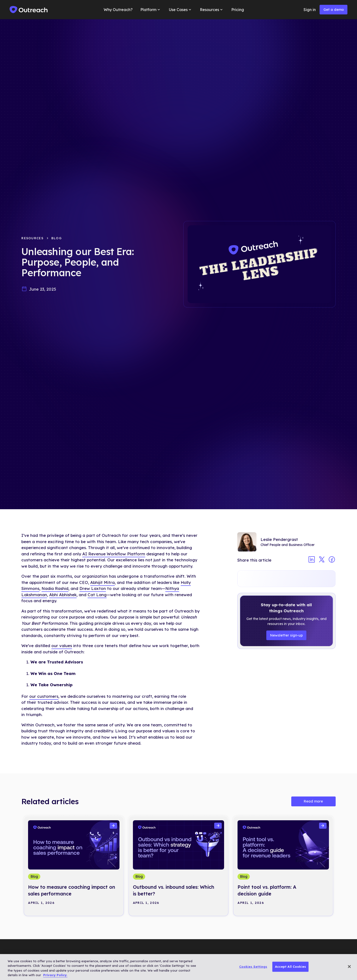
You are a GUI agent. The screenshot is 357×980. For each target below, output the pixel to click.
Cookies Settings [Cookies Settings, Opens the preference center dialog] (253, 967)
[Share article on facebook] (332, 560)
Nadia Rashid (55, 588)
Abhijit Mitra (102, 582)
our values (62, 646)
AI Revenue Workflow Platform (114, 554)
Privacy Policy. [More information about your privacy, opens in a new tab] (55, 975)
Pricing (238, 10)
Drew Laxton (93, 588)
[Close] (349, 967)
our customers (44, 696)
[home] (29, 10)
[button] (151, 10)
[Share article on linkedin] (312, 560)
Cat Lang (97, 595)
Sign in (310, 10)
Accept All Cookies (290, 967)
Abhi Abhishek (63, 595)
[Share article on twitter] (322, 560)
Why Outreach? (118, 10)
